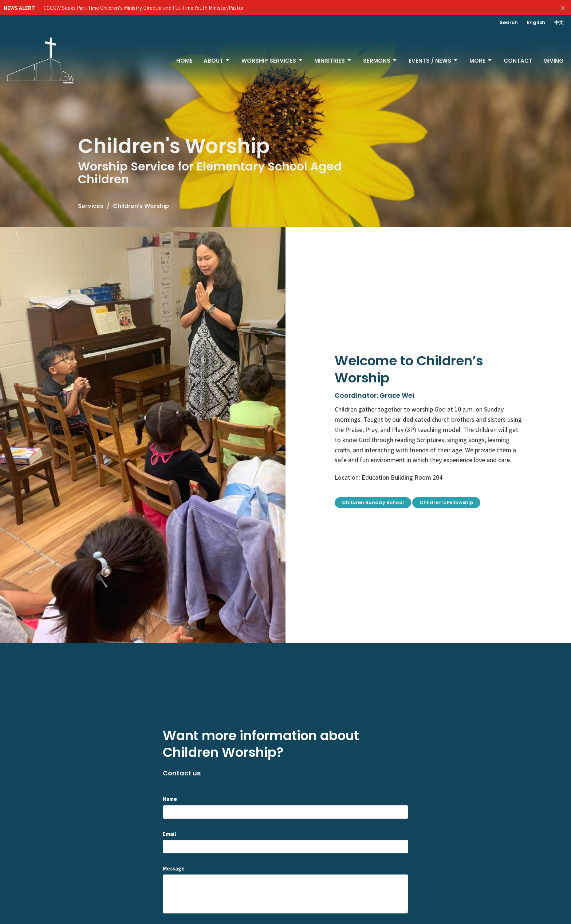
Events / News (434, 61)
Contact (518, 61)
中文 (559, 22)
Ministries (333, 61)
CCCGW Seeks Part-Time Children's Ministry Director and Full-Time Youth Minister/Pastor (143, 8)
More (481, 61)
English (536, 22)
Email (169, 834)
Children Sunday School (373, 502)
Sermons (380, 61)
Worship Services (272, 61)
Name (170, 799)
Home (184, 61)
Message (174, 868)
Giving (554, 61)
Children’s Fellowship (446, 502)
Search (509, 22)
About (217, 61)
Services (91, 206)
